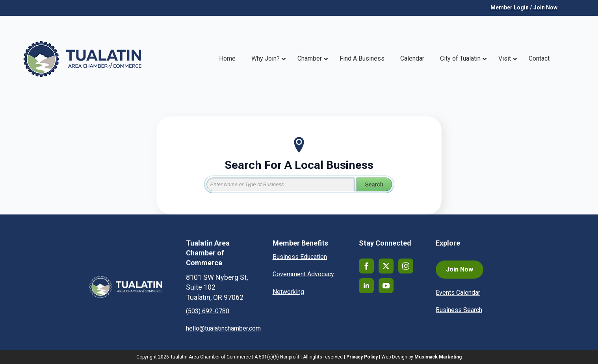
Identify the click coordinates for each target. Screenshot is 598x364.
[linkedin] (366, 286)
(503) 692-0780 (208, 311)
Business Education (300, 257)
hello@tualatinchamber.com (223, 328)
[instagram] (406, 266)
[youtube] (386, 286)
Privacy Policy (362, 357)
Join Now (545, 7)
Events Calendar (458, 293)
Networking (288, 292)
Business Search (459, 310)
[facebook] (366, 266)
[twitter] (386, 266)
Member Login (510, 7)
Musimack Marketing (438, 357)
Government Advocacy (303, 274)
